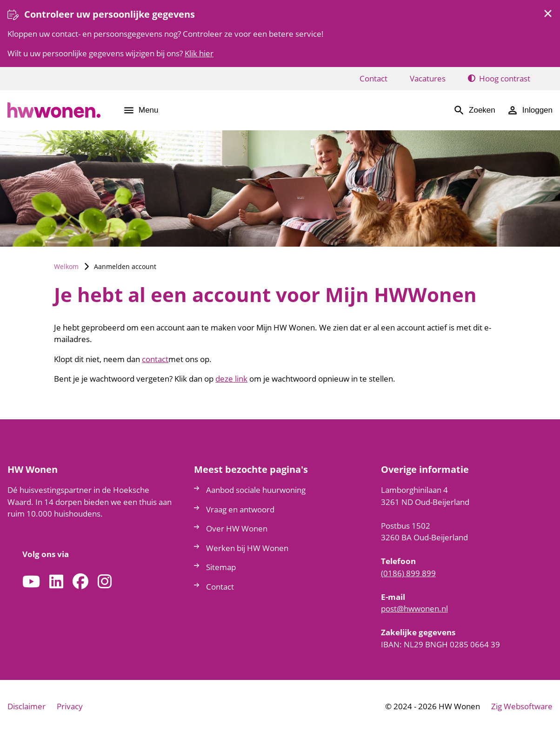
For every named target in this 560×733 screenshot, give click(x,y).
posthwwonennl (414, 609)
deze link (231, 379)
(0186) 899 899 (408, 573)
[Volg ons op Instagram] (105, 582)
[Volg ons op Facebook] (80, 582)
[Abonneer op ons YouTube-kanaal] (31, 582)
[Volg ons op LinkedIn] (56, 582)
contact (155, 359)
